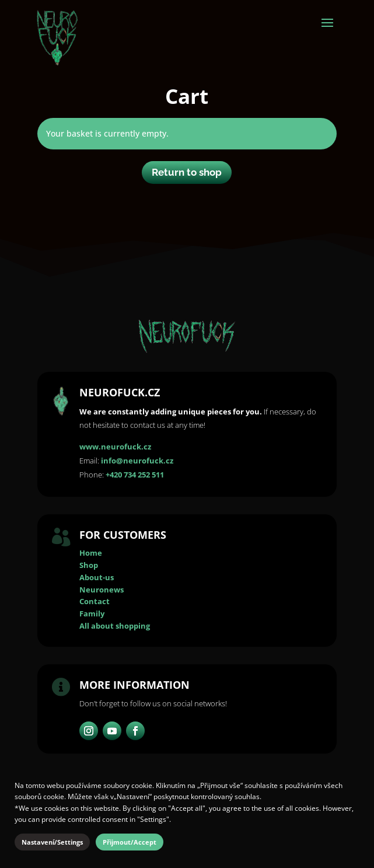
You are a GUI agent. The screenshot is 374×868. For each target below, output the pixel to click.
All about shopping (115, 626)
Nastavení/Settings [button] (52, 842)
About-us (97, 577)
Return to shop (187, 172)
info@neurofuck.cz (137, 461)
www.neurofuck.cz (115, 447)
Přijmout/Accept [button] (130, 842)
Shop (89, 565)
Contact (95, 601)
